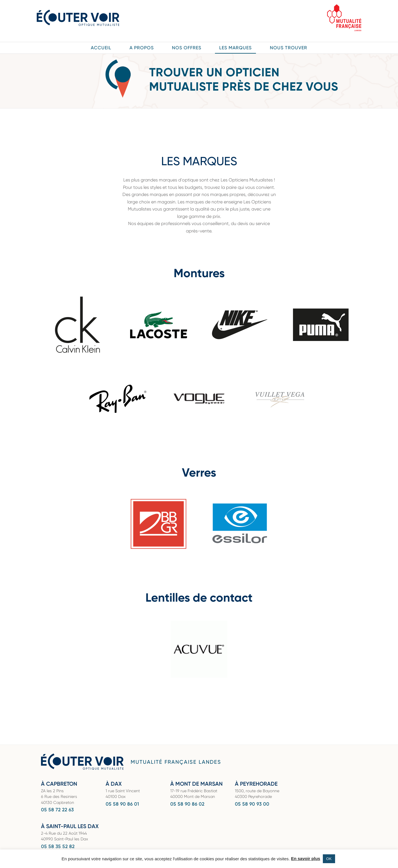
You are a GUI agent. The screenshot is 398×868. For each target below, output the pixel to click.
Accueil (101, 48)
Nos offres (187, 48)
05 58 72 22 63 (57, 810)
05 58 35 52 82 (58, 846)
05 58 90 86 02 (187, 804)
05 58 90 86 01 (122, 804)
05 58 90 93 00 (252, 804)
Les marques (235, 48)
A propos (142, 48)
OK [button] (329, 859)
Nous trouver (289, 48)
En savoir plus (306, 858)
